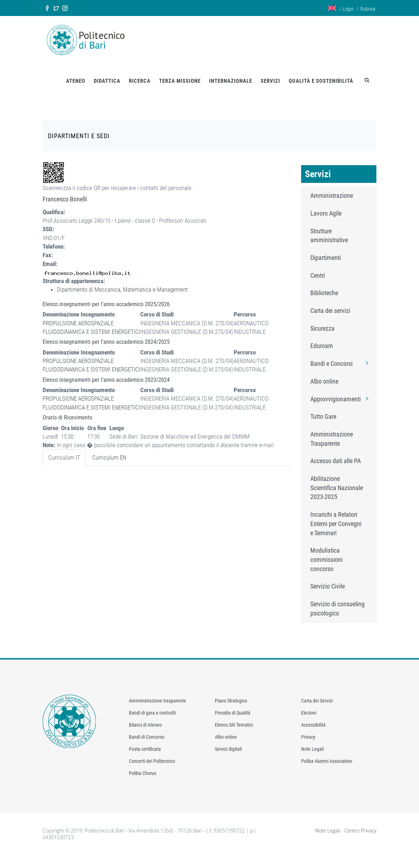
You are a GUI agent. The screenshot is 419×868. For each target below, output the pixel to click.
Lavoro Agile (326, 207)
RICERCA (140, 75)
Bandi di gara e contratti (152, 707)
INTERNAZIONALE (231, 75)
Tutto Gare (323, 411)
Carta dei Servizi (317, 695)
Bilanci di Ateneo (145, 719)
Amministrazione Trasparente (332, 433)
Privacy (308, 731)
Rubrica (368, 9)
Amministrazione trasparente (157, 695)
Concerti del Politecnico (152, 755)
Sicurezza (322, 322)
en (332, 8)
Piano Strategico (231, 695)
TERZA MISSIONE (180, 75)
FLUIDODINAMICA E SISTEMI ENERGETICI (91, 326)
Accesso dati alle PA (336, 455)
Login (348, 9)
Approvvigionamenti (342, 393)
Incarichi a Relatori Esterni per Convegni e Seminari (336, 517)
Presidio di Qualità (233, 707)
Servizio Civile (328, 581)
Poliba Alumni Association (327, 755)
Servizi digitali (228, 743)
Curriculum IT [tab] (64, 452)
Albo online (324, 375)
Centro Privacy (360, 824)
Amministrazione (332, 189)
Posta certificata (145, 743)
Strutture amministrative (329, 230)
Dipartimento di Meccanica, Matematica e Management (122, 284)
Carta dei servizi (330, 305)
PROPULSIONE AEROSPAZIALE (78, 317)
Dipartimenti (326, 252)
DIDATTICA (107, 75)
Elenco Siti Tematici (234, 719)
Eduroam (322, 340)
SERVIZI (270, 75)
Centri (318, 269)
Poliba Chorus (143, 767)
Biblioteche (324, 287)
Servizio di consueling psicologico (338, 603)
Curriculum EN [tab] (109, 452)
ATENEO (76, 75)
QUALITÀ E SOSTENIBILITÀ (321, 75)
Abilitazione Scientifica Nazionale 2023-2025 (337, 482)
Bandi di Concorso (147, 731)
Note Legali (312, 743)
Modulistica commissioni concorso (327, 554)
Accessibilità (313, 719)
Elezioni (309, 707)
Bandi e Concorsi (342, 357)
